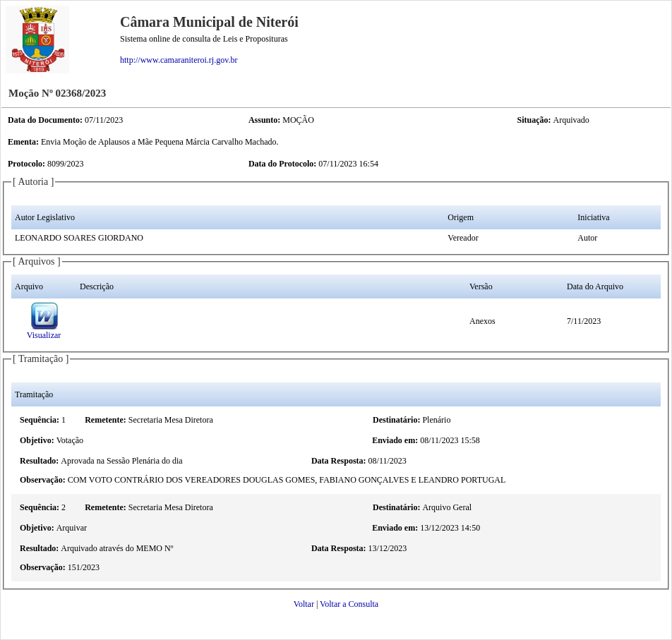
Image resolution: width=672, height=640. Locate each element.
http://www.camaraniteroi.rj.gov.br (179, 60)
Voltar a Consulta (349, 604)
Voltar (304, 604)
